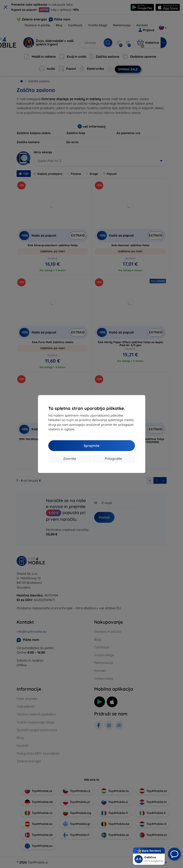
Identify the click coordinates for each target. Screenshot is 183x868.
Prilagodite (113, 459)
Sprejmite (91, 446)
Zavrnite (70, 459)
